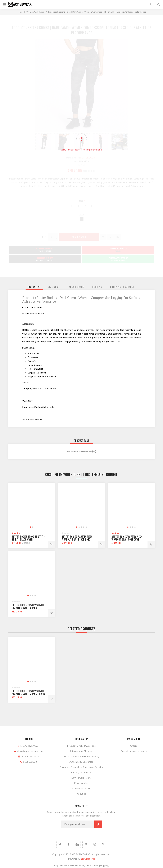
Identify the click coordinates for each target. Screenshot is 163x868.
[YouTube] (77, 844)
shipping (105, 865)
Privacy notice (81, 783)
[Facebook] (69, 844)
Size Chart (54, 287)
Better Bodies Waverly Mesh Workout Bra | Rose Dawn (127, 538)
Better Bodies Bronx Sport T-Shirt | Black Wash (28, 538)
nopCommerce (88, 859)
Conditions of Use (81, 788)
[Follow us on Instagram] (95, 844)
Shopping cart (153, 3)
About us (81, 794)
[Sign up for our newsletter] (78, 824)
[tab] (34, 287)
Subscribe (98, 824)
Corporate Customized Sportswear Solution (81, 767)
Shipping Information (81, 772)
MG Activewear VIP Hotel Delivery (81, 756)
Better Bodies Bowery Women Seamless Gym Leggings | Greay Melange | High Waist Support (28, 694)
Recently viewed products (134, 751)
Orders (134, 746)
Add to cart (51, 545)
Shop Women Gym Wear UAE (79, 452)
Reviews (97, 287)
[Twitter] (60, 844)
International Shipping (81, 751)
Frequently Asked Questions (81, 746)
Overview (34, 287)
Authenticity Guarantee (81, 762)
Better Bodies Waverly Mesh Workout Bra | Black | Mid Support (77, 540)
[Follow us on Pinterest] (86, 844)
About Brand (77, 287)
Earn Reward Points (81, 778)
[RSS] (103, 844)
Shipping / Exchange (122, 287)
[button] (30, 527)
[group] (32, 506)
